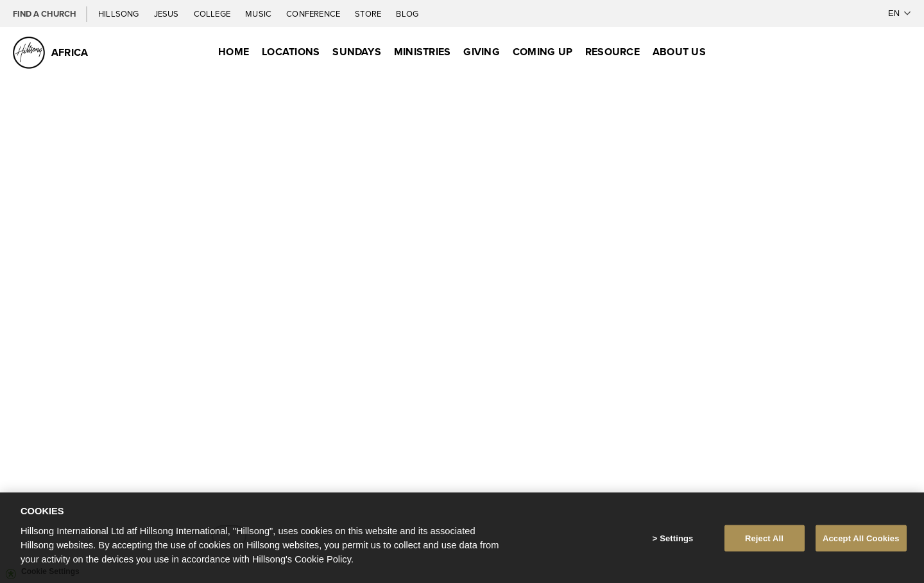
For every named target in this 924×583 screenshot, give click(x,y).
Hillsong (120, 13)
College (213, 13)
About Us (679, 52)
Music (259, 13)
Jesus (167, 13)
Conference (314, 13)
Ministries (422, 52)
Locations (291, 52)
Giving (481, 52)
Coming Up (543, 52)
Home (234, 52)
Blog (407, 13)
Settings (676, 540)
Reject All (764, 540)
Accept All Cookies (861, 540)
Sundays (357, 52)
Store (369, 13)
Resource (612, 52)
